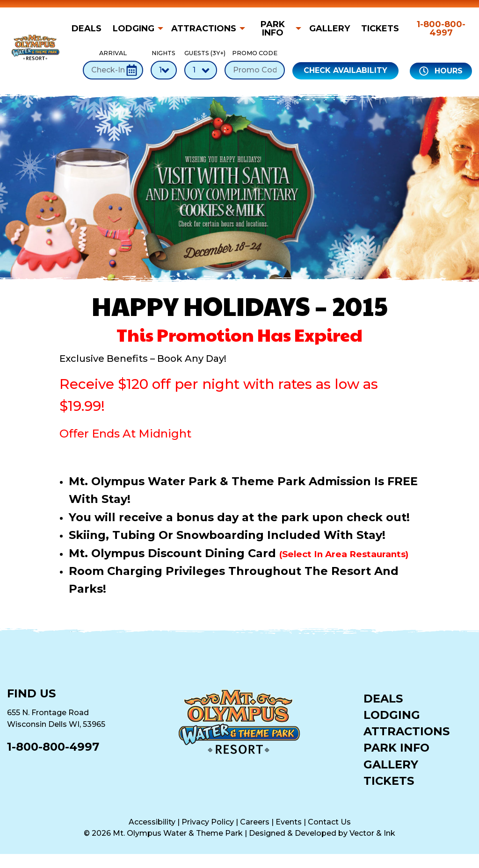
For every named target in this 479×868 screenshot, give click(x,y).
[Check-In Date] (113, 70)
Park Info (273, 29)
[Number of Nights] (164, 70)
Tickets (380, 29)
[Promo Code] (255, 70)
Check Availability (345, 70)
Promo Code (255, 64)
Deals (87, 29)
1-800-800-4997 (441, 29)
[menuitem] (89, 29)
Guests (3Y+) (201, 64)
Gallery (330, 29)
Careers (255, 822)
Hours (441, 71)
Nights (164, 64)
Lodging (134, 29)
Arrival (113, 64)
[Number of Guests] (201, 70)
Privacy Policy (208, 822)
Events (289, 822)
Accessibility (152, 822)
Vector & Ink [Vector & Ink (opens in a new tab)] (372, 833)
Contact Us (329, 822)
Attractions (204, 29)
